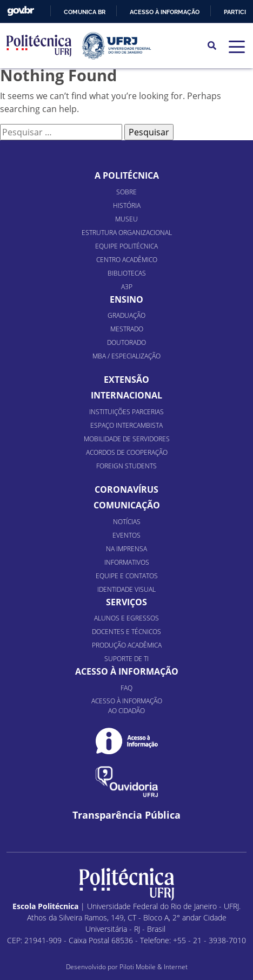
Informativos (127, 562)
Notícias (127, 522)
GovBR (21, 11)
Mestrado (127, 329)
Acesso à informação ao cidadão (127, 706)
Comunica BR (85, 12)
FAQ (126, 688)
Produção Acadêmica (127, 645)
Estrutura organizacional (127, 233)
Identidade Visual (126, 589)
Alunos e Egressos (126, 618)
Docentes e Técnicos (126, 632)
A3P (127, 287)
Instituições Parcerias (126, 412)
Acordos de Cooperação (127, 452)
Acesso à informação (165, 12)
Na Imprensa (126, 549)
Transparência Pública (126, 815)
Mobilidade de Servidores (127, 439)
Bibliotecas (127, 273)
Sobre (126, 192)
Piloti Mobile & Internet (154, 967)
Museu (126, 219)
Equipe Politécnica (126, 246)
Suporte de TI (126, 659)
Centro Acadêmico (127, 260)
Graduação (126, 315)
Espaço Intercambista (126, 425)
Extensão (126, 380)
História (127, 205)
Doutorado (126, 342)
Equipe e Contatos (127, 576)
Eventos (126, 535)
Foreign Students (126, 466)
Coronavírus (126, 489)
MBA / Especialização (126, 356)
